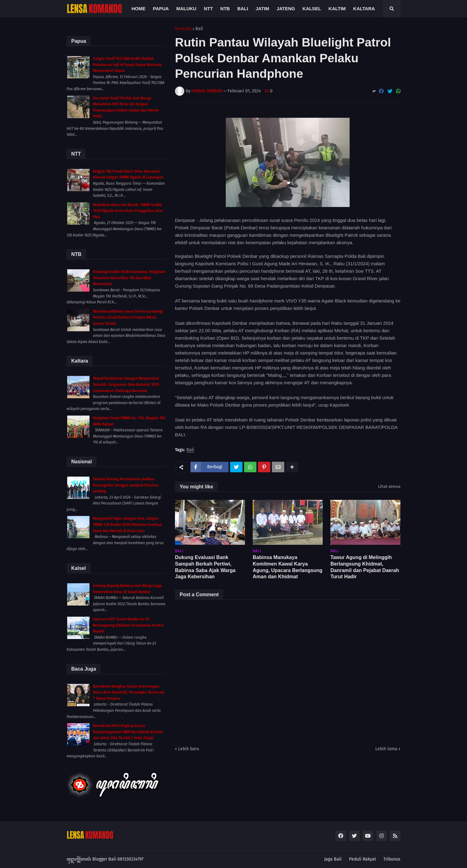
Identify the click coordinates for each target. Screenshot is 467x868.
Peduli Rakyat (362, 859)
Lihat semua (389, 486)
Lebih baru (189, 749)
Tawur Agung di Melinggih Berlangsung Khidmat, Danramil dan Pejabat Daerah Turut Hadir (365, 567)
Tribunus (392, 859)
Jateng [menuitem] (286, 9)
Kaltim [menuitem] (337, 9)
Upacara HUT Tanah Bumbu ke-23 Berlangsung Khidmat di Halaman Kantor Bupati (128, 625)
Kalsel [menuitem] (312, 9)
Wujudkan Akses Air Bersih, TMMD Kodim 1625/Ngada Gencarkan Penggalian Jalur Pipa (128, 211)
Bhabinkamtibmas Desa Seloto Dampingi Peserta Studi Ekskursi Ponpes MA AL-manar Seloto (128, 317)
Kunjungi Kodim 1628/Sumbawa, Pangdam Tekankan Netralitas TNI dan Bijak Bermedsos (129, 278)
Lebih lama (386, 749)
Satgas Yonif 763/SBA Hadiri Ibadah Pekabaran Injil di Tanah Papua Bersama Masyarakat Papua (127, 65)
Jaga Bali (333, 859)
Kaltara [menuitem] (364, 9)
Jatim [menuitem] (262, 9)
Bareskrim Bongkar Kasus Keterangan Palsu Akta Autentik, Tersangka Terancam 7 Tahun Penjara (129, 692)
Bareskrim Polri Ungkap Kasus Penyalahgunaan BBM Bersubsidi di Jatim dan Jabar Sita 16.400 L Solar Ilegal (128, 732)
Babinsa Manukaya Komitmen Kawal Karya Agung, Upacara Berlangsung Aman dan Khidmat (288, 567)
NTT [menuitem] (208, 9)
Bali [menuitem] (243, 9)
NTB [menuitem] (225, 9)
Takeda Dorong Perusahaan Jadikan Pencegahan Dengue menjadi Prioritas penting (126, 485)
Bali (199, 29)
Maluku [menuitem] (186, 9)
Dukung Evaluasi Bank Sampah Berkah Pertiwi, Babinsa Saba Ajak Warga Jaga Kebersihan (205, 567)
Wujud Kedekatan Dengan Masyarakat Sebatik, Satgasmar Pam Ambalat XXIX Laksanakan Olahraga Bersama (126, 384)
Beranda (183, 29)
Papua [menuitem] (161, 9)
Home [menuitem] (139, 9)
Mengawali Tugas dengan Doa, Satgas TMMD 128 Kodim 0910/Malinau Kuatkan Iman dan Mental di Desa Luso (127, 524)
